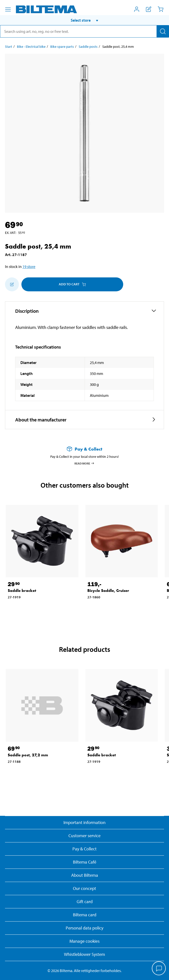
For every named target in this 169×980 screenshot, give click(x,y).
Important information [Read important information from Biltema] (84, 822)
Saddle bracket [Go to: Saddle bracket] (22, 591)
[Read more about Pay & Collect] (84, 449)
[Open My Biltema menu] (137, 9)
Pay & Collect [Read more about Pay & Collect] (84, 849)
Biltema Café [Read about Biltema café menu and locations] (85, 862)
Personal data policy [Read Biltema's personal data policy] (84, 928)
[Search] (163, 31)
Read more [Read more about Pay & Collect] (84, 463)
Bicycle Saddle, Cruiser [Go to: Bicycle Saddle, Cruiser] (108, 591)
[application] (159, 969)
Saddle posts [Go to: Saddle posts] (88, 47)
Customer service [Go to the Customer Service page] (84, 836)
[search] (84, 31)
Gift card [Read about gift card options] (85, 902)
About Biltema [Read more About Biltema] (85, 875)
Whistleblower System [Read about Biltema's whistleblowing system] (84, 954)
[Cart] (161, 9)
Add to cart (72, 284)
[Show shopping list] (149, 9)
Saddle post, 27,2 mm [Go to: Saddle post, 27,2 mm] (28, 755)
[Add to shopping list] (12, 284)
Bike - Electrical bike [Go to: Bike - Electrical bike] (31, 47)
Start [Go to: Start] (9, 47)
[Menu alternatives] (8, 9)
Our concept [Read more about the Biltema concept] (84, 888)
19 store (29, 266)
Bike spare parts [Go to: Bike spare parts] (62, 47)
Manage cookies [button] (84, 941)
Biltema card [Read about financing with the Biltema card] (85, 915)
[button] (84, 20)
